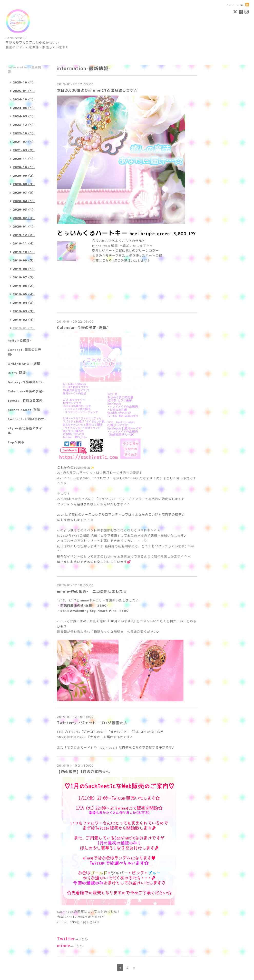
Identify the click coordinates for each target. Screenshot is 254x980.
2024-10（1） (24, 99)
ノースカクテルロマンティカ (103, 515)
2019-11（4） (24, 243)
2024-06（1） (24, 108)
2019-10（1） (24, 252)
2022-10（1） (24, 133)
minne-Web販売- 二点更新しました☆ (92, 591)
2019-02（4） (24, 320)
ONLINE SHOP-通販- (25, 364)
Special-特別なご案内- (26, 401)
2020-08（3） (24, 184)
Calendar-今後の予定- (26, 391)
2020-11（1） (24, 159)
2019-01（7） (24, 328)
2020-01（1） (24, 227)
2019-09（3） (24, 260)
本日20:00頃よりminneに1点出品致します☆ (97, 90)
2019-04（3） (24, 303)
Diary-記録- (18, 373)
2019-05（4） (24, 294)
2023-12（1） (24, 125)
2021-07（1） (24, 142)
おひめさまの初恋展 (142, 536)
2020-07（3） (24, 193)
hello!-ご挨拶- (20, 340)
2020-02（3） (24, 218)
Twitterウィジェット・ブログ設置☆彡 (92, 723)
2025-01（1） (24, 91)
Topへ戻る (16, 442)
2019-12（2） (24, 235)
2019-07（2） (24, 277)
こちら (83, 939)
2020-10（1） (24, 167)
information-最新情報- (25, 69)
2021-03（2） (24, 150)
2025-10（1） (24, 82)
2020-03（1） (24, 210)
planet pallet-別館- (25, 410)
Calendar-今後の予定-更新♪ (83, 328)
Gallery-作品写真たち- (26, 382)
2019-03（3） (24, 311)
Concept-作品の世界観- (25, 352)
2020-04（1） (24, 201)
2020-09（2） (24, 176)
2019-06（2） (24, 286)
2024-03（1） (24, 116)
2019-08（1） (24, 269)
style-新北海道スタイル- (25, 431)
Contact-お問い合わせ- (27, 419)
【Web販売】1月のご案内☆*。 (85, 772)
